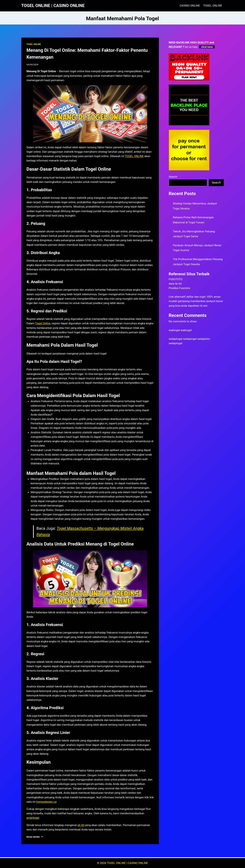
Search (173, 177)
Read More (35, 837)
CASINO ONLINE (190, 6)
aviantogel (33, 818)
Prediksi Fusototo (179, 288)
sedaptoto (204, 339)
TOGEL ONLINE (213, 6)
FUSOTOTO (176, 279)
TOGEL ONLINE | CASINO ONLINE (127, 863)
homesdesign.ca (46, 802)
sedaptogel (176, 339)
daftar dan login (196, 297)
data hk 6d (175, 284)
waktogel (174, 330)
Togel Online (43, 323)
